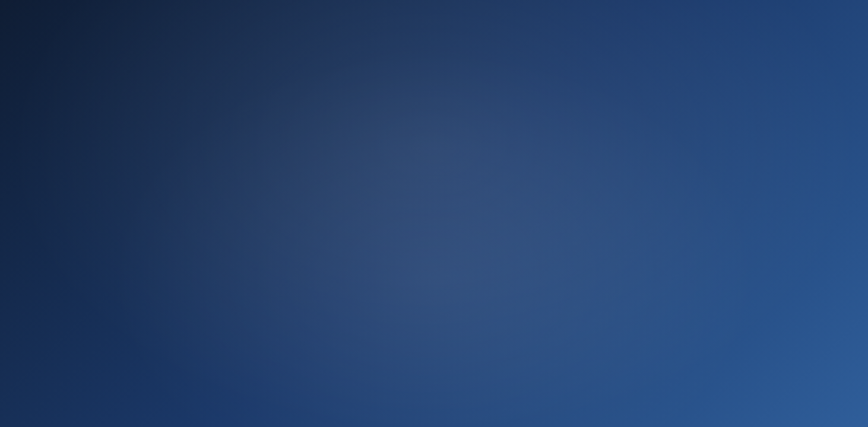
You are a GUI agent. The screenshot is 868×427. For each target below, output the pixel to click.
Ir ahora (434, 319)
